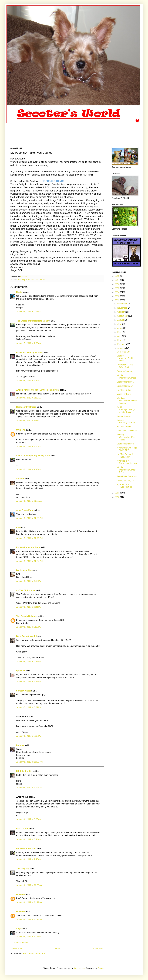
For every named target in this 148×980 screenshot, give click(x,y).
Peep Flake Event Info (127, 476)
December (122, 304)
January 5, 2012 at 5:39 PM (29, 681)
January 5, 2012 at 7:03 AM (29, 343)
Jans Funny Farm (25, 510)
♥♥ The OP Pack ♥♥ (26, 590)
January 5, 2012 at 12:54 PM (29, 561)
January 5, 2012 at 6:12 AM (29, 311)
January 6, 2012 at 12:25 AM (29, 788)
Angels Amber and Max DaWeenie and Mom (38, 390)
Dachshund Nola (24, 570)
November (122, 308)
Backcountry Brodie (26, 407)
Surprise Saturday (125, 371)
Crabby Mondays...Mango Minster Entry (126, 410)
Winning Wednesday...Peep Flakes (127, 437)
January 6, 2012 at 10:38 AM (29, 885)
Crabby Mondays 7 (126, 382)
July (120, 324)
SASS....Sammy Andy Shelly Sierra (33, 456)
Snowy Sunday (124, 416)
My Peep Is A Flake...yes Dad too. (32, 280)
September (123, 316)
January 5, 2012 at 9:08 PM (29, 736)
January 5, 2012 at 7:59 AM (29, 381)
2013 (117, 296)
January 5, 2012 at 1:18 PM (29, 581)
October (121, 312)
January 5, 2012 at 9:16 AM (29, 446)
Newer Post (16, 949)
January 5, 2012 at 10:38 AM (29, 501)
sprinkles (21, 671)
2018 (117, 276)
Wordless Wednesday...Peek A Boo (126, 470)
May (120, 332)
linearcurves (79, 968)
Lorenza (20, 745)
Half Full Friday (124, 390)
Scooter (20, 479)
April (120, 336)
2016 (117, 284)
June (120, 328)
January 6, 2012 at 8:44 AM (29, 839)
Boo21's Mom (23, 829)
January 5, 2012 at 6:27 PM (29, 707)
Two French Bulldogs (27, 616)
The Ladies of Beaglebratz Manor (33, 321)
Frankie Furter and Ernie (28, 547)
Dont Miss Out (123, 352)
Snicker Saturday (125, 386)
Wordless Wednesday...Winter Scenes (127, 400)
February (122, 344)
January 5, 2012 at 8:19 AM (29, 398)
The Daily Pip (23, 869)
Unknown (21, 430)
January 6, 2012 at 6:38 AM (29, 819)
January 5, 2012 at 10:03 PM (29, 762)
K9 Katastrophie (24, 771)
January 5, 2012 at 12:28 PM (29, 518)
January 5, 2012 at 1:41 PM (29, 607)
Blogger (101, 968)
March (121, 340)
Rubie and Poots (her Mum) (30, 352)
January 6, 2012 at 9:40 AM (29, 859)
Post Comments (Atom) (34, 954)
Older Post (98, 949)
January (121, 348)
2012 (117, 300)
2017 (117, 280)
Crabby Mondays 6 (126, 444)
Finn (18, 527)
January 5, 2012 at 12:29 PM (29, 538)
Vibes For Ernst (124, 394)
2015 (117, 288)
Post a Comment (21, 943)
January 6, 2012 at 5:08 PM (29, 937)
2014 (117, 292)
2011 (117, 493)
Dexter (19, 292)
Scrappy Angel (23, 691)
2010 (117, 497)
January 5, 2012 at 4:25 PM (29, 662)
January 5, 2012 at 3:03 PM (29, 627)
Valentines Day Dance (127, 431)
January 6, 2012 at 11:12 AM (29, 902)
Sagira (19, 929)
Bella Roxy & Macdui (26, 636)
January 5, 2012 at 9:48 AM (29, 469)
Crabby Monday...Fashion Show (126, 358)
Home (58, 949)
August (121, 320)
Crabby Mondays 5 (126, 480)
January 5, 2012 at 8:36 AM (29, 421)
